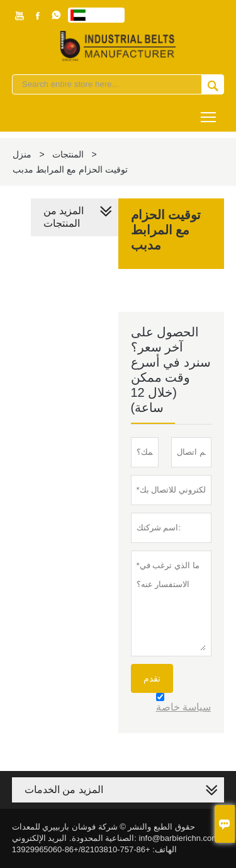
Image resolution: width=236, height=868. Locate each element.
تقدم (152, 678)
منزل (22, 154)
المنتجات (68, 154)
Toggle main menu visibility (209, 112)
